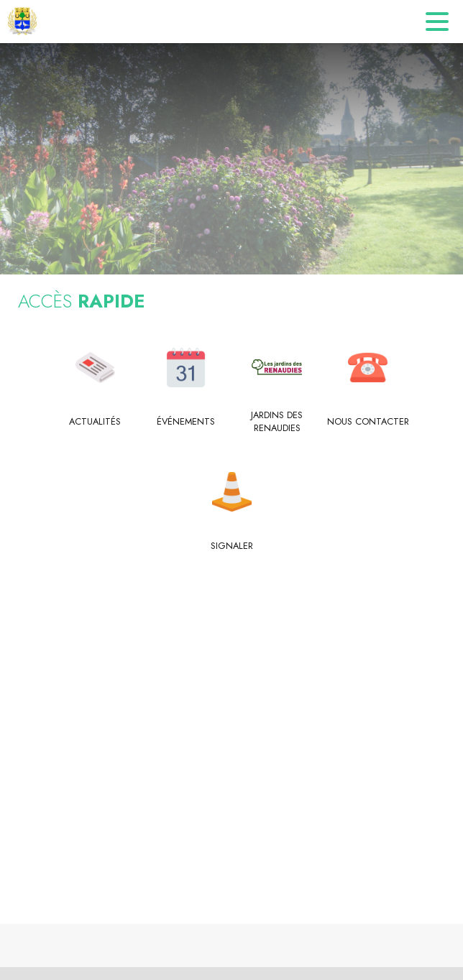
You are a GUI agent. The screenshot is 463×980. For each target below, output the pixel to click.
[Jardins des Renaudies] (277, 422)
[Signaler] (232, 546)
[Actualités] (95, 422)
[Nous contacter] (368, 422)
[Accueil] (22, 22)
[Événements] (187, 422)
